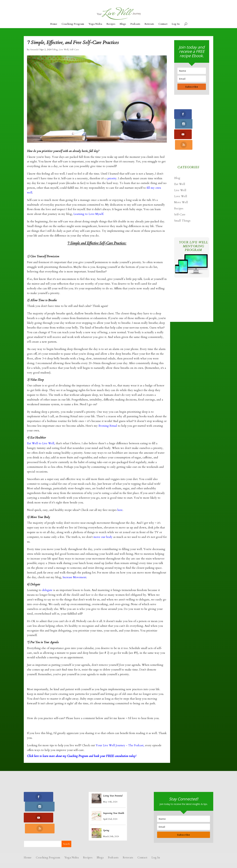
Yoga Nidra (95, 24)
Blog (55, 52)
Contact (163, 24)
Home (54, 24)
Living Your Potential (113, 798)
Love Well (181, 178)
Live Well (64, 52)
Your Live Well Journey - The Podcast (120, 747)
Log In (176, 24)
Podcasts (135, 24)
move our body (103, 539)
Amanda (34, 52)
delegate (47, 592)
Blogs (123, 24)
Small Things (182, 202)
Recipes (111, 24)
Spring (106, 832)
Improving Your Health (114, 815)
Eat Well (180, 166)
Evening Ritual (107, 428)
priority (112, 181)
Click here (33, 758)
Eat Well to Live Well (41, 445)
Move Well (181, 184)
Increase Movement (74, 579)
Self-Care (74, 52)
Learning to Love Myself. (89, 216)
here (120, 512)
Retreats (149, 24)
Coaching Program (73, 24)
